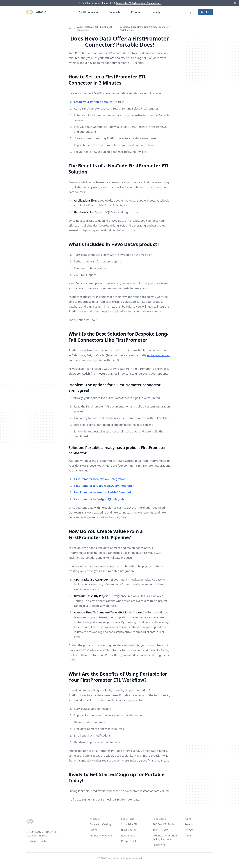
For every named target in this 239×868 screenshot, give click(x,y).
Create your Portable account (93, 102)
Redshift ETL (128, 836)
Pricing (156, 12)
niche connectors (158, 355)
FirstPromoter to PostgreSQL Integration (101, 499)
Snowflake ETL (129, 824)
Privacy (188, 830)
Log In (190, 12)
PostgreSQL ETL (130, 841)
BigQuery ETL (129, 830)
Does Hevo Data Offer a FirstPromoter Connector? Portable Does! (145, 28)
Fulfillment (159, 845)
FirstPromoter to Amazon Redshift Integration (104, 492)
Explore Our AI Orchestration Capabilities (139, 3)
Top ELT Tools (161, 830)
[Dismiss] (235, 3)
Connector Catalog (100, 824)
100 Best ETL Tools (163, 824)
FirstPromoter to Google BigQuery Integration (104, 486)
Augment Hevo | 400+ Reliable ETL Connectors (95, 28)
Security (189, 824)
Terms (188, 836)
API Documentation (101, 836)
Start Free (205, 12)
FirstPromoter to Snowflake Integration (100, 479)
